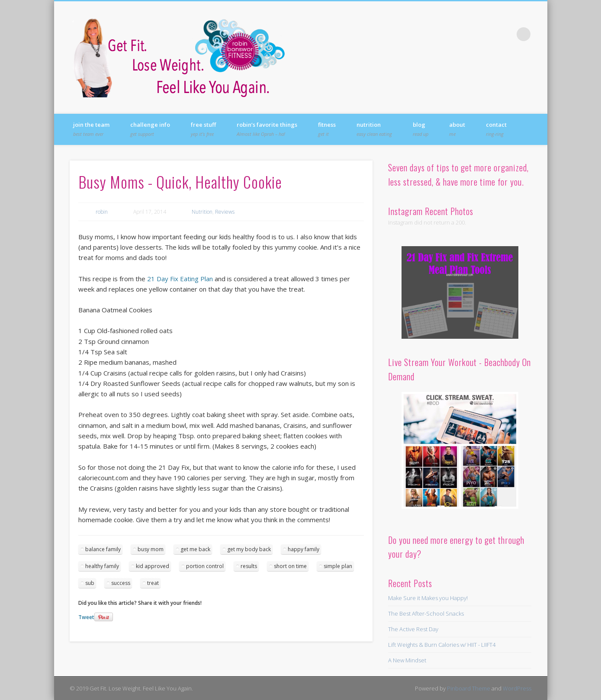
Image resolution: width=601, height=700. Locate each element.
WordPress (517, 688)
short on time (290, 566)
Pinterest (488, 34)
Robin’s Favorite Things (267, 129)
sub (90, 583)
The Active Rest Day (413, 629)
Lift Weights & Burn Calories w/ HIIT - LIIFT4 (442, 645)
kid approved (153, 566)
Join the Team (91, 129)
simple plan (338, 566)
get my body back (249, 549)
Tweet (86, 617)
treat (153, 583)
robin (102, 212)
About (457, 129)
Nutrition (374, 129)
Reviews (225, 212)
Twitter (470, 34)
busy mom (151, 549)
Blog (421, 129)
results (249, 566)
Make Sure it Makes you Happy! (428, 598)
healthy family (102, 566)
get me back (195, 549)
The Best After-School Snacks (426, 613)
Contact (496, 129)
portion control (205, 566)
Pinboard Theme (469, 688)
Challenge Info (150, 129)
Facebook (453, 34)
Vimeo (506, 34)
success (121, 583)
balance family (103, 549)
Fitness (327, 129)
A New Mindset (407, 660)
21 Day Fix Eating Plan (180, 279)
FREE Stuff (203, 129)
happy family (304, 549)
